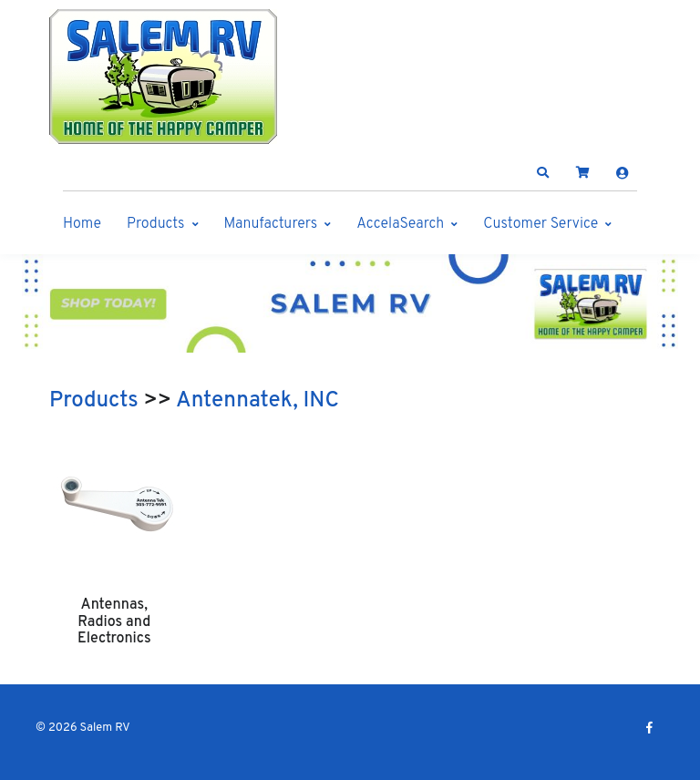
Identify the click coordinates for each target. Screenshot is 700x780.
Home (82, 224)
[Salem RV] (163, 77)
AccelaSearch (400, 224)
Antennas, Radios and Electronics (114, 622)
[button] (543, 173)
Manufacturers (271, 224)
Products (155, 224)
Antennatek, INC (257, 401)
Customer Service (540, 224)
